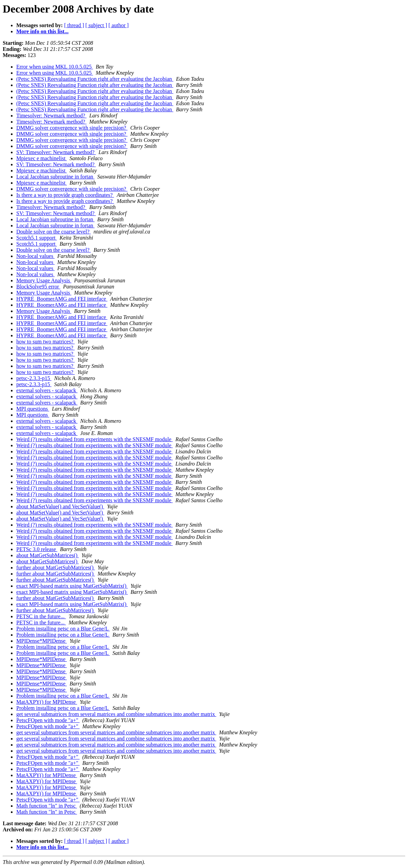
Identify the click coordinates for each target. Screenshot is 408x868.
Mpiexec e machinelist (42, 158)
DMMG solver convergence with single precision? (72, 128)
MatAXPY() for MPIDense (47, 702)
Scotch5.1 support (37, 238)
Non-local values (35, 256)
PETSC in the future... (41, 616)
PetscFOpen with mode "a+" (48, 720)
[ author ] (119, 25)
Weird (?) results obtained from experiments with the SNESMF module (95, 439)
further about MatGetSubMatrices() (55, 568)
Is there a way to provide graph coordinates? (65, 195)
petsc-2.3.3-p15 (34, 378)
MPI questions (33, 409)
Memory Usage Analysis (44, 280)
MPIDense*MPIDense (42, 641)
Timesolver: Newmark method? (51, 116)
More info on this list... (42, 31)
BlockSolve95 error (38, 287)
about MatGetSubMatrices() (48, 555)
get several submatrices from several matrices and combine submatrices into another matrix (116, 714)
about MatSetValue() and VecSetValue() (60, 506)
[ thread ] (74, 25)
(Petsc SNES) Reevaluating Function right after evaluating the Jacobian (95, 79)
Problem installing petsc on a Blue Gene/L (63, 629)
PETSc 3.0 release (37, 549)
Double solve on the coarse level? (53, 232)
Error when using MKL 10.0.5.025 (55, 67)
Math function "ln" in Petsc (47, 806)
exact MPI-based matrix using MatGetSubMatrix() (72, 586)
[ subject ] (96, 25)
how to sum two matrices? (45, 342)
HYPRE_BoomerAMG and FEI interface (62, 299)
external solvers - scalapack (47, 390)
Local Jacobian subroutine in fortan (55, 177)
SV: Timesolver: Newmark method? (56, 152)
